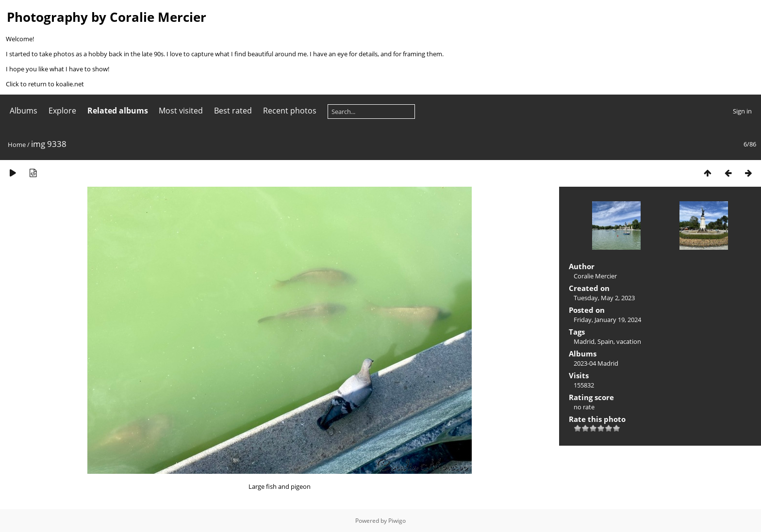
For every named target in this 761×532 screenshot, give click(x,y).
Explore (62, 111)
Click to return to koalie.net (45, 84)
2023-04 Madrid (596, 363)
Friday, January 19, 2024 (607, 320)
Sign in (742, 111)
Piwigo (397, 521)
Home (17, 145)
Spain (605, 341)
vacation (629, 341)
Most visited (181, 111)
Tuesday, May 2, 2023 (604, 298)
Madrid (584, 341)
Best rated (233, 111)
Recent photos (290, 111)
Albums (24, 111)
